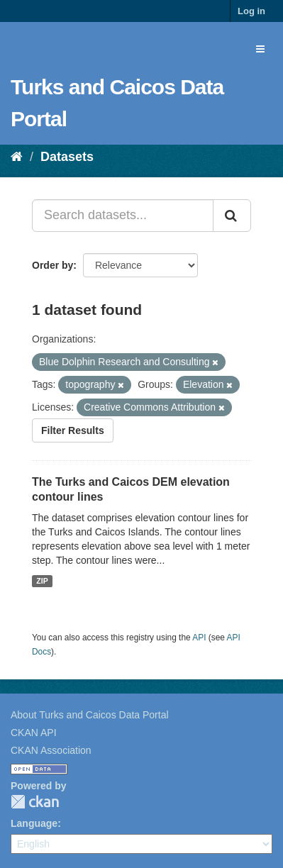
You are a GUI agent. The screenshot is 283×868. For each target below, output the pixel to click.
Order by (52, 265)
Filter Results (73, 430)
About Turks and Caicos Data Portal (90, 715)
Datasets (67, 157)
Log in (251, 11)
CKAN (35, 802)
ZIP (42, 581)
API (199, 638)
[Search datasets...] (123, 216)
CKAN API (34, 733)
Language (34, 823)
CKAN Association (51, 750)
